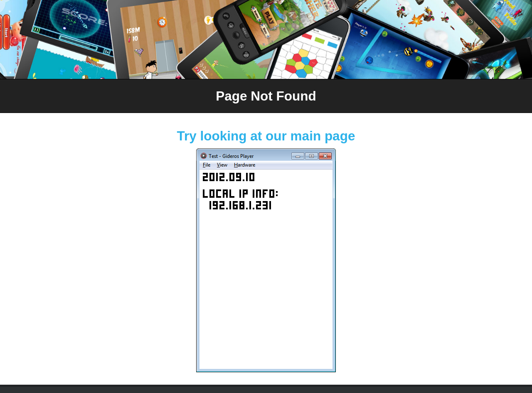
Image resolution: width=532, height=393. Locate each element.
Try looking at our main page (266, 136)
